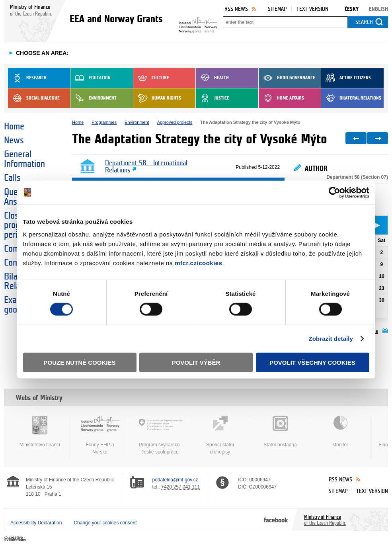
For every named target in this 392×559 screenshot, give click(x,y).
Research (27, 78)
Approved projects (175, 122)
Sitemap (277, 9)
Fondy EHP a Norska (100, 435)
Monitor (340, 432)
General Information (24, 159)
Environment (94, 98)
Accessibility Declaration (36, 523)
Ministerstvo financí (40, 432)
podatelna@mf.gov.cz (175, 480)
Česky (352, 9)
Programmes (104, 122)
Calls (12, 178)
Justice (213, 98)
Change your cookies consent (105, 523)
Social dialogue (34, 98)
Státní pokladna (280, 432)
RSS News (236, 9)
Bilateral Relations (351, 98)
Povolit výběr (196, 362)
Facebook (276, 520)
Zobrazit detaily (331, 339)
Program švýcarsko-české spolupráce (160, 435)
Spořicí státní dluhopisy (220, 435)
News (14, 141)
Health (212, 78)
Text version (312, 9)
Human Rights (157, 98)
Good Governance (287, 78)
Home (14, 127)
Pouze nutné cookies (80, 362)
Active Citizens (346, 78)
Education (91, 78)
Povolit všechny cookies (312, 362)
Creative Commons (16, 539)
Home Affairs (281, 98)
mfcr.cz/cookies (198, 263)
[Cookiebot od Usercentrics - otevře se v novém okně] (334, 193)
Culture (151, 78)
